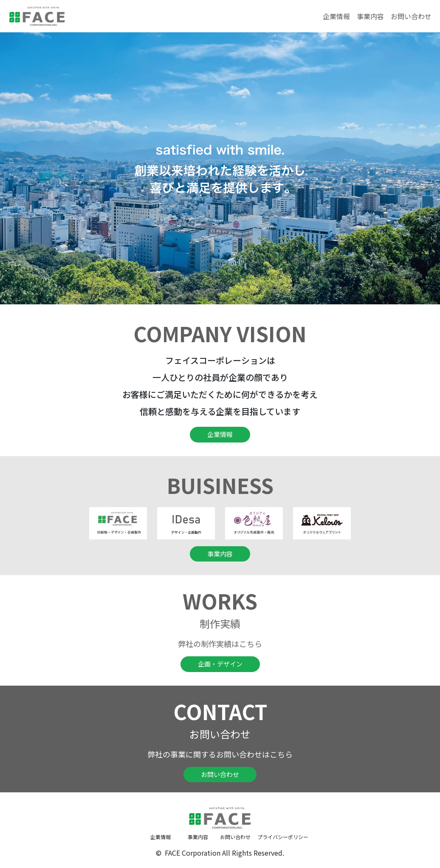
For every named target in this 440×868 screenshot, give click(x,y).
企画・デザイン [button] (220, 664)
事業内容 (370, 16)
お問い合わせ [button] (220, 774)
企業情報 (336, 16)
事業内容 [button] (220, 554)
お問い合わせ (411, 16)
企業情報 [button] (220, 434)
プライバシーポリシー (276, 837)
